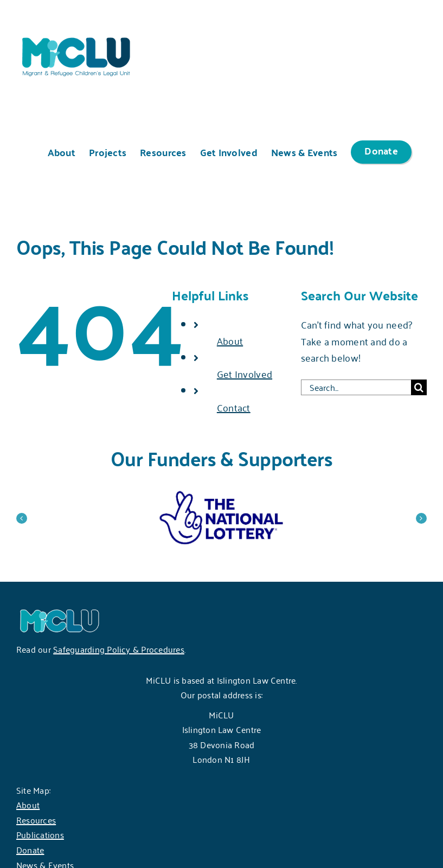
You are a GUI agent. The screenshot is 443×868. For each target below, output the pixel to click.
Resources (36, 820)
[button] (22, 518)
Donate (30, 850)
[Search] (419, 387)
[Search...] (356, 387)
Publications (40, 834)
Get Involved (245, 374)
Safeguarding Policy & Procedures (119, 649)
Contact (234, 407)
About (230, 340)
